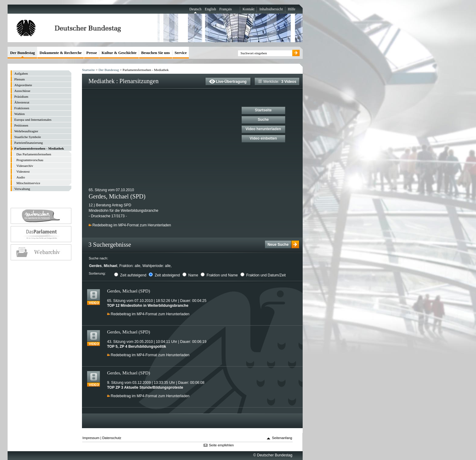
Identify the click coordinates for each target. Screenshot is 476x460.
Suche (263, 120)
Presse (92, 53)
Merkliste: (277, 82)
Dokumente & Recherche (61, 53)
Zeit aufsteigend (133, 275)
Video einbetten (263, 138)
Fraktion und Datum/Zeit (266, 275)
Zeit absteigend (167, 275)
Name (193, 275)
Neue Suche (278, 245)
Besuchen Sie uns (156, 53)
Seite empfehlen (221, 445)
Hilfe (292, 9)
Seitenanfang (282, 438)
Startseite (88, 70)
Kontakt (248, 9)
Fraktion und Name (222, 275)
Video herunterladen (263, 129)
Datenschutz (112, 438)
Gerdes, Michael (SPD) (129, 291)
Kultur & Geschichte (119, 53)
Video (94, 303)
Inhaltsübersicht (271, 9)
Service (181, 53)
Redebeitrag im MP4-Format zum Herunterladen (132, 225)
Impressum (91, 438)
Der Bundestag (109, 70)
